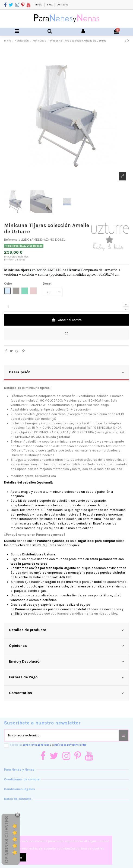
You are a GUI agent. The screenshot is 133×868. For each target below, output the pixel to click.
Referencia (12, 240)
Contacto (62, 5)
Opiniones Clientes (7, 840)
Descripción (66, 372)
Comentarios (66, 693)
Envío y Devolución (66, 662)
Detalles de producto (66, 630)
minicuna (100, 414)
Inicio (39, 5)
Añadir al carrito (66, 320)
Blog (50, 5)
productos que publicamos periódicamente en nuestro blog (73, 613)
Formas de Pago (66, 677)
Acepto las (48, 745)
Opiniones (66, 646)
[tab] (66, 373)
